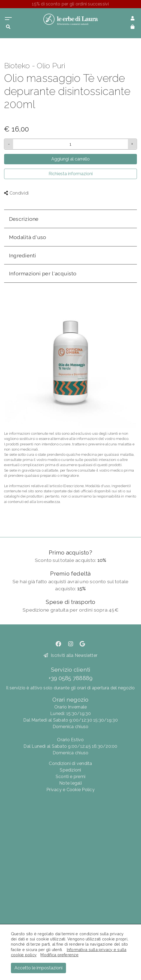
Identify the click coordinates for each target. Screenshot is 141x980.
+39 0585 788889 (71, 678)
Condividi (16, 193)
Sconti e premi (70, 777)
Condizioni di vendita (70, 763)
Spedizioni (70, 770)
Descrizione (24, 219)
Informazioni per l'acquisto (43, 273)
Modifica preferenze (59, 955)
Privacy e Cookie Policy (70, 790)
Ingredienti (23, 255)
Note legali (70, 783)
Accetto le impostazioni (38, 968)
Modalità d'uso (28, 237)
